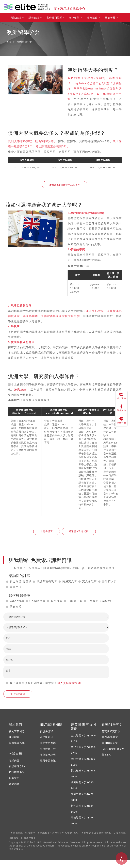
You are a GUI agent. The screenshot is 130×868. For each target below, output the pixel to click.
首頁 (9, 42)
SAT (77, 833)
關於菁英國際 (17, 731)
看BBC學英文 (110, 743)
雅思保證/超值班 (21, 581)
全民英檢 (67, 833)
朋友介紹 (16, 606)
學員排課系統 (17, 743)
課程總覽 (14, 737)
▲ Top (122, 859)
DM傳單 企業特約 (99, 601)
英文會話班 (90, 581)
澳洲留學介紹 (25, 42)
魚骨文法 (16, 587)
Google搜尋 (38, 601)
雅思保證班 (47, 531)
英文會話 (86, 833)
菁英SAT (107, 755)
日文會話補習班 (102, 833)
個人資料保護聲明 (69, 683)
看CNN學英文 (110, 737)
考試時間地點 (17, 772)
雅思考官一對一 (49, 749)
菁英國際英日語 (111, 731)
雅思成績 (20, 390)
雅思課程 (30, 833)
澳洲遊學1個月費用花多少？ (65, 185)
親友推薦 (57, 601)
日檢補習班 (120, 833)
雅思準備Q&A (17, 766)
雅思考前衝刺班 (47, 581)
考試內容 (14, 761)
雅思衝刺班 (47, 737)
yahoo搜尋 (17, 601)
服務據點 (93, 18)
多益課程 (42, 833)
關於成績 (14, 784)
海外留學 (75, 18)
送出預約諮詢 (18, 694)
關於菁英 (112, 18)
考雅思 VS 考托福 (79, 531)
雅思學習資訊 (48, 761)
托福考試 (55, 833)
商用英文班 (70, 581)
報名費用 (14, 778)
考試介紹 (17, 18)
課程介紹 (35, 18)
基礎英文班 (109, 581)
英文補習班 (17, 833)
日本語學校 (27, 838)
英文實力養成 (48, 743)
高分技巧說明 (55, 18)
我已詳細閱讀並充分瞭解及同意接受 (33, 683)
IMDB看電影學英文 (113, 749)
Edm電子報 (75, 601)
